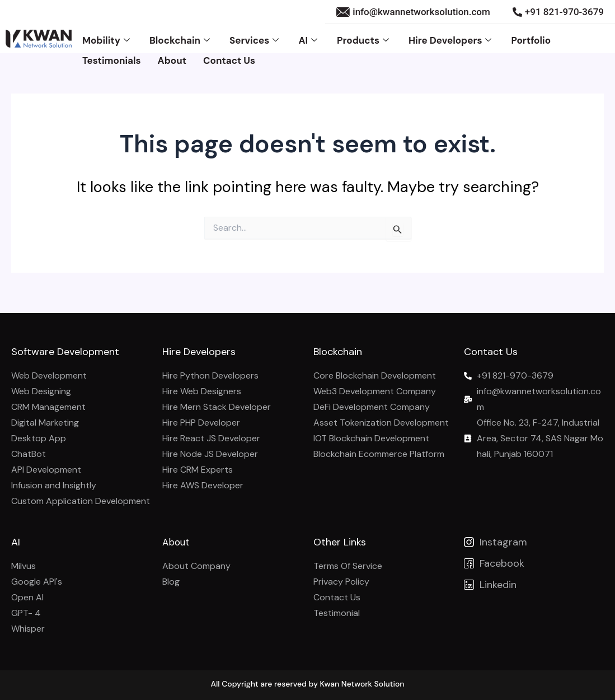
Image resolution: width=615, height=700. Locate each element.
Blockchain (181, 38)
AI (309, 38)
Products (364, 38)
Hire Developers (451, 38)
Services (255, 38)
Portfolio (531, 38)
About (172, 53)
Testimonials (112, 53)
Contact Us (229, 53)
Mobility (107, 38)
